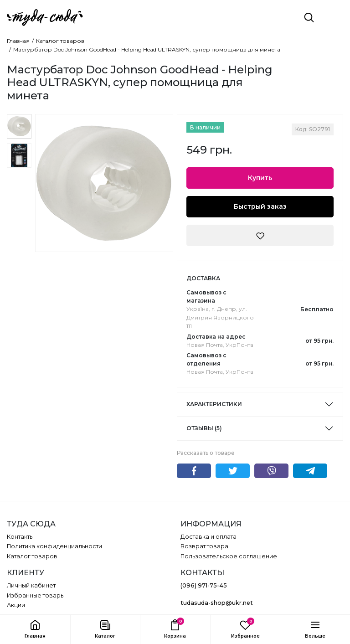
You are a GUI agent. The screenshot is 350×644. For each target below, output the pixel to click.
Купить (260, 178)
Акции (16, 605)
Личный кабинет (31, 585)
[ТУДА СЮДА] (45, 18)
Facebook (194, 471)
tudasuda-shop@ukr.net (217, 603)
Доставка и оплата (208, 537)
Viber (271, 471)
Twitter (233, 471)
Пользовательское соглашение (229, 556)
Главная (18, 41)
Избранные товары (36, 595)
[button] (105, 629)
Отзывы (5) (204, 428)
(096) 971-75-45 (204, 585)
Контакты (20, 537)
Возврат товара (204, 546)
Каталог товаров (60, 41)
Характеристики (214, 404)
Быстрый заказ (260, 206)
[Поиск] (309, 17)
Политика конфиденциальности (54, 546)
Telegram (310, 471)
